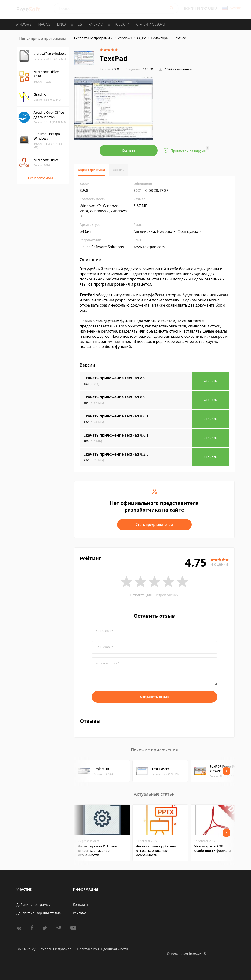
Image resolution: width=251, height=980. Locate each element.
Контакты (80, 905)
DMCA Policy (26, 949)
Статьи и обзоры (151, 24)
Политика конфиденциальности (102, 949)
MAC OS (44, 24)
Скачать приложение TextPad (116, 378)
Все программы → (42, 178)
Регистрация (207, 8)
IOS (79, 24)
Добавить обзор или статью (39, 913)
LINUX (62, 24)
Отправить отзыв (154, 697)
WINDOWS (24, 24)
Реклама (79, 913)
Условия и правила (56, 949)
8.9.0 (109, 69)
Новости (121, 24)
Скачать (129, 150)
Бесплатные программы (93, 38)
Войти (189, 8)
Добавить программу (33, 905)
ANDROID (96, 24)
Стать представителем (154, 525)
